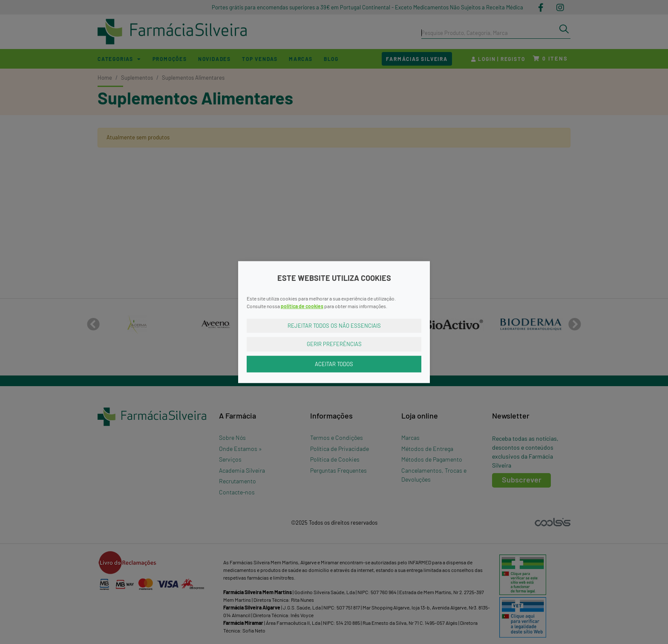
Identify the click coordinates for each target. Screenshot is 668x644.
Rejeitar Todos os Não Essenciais (334, 325)
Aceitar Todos (334, 364)
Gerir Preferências (334, 344)
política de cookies (302, 306)
